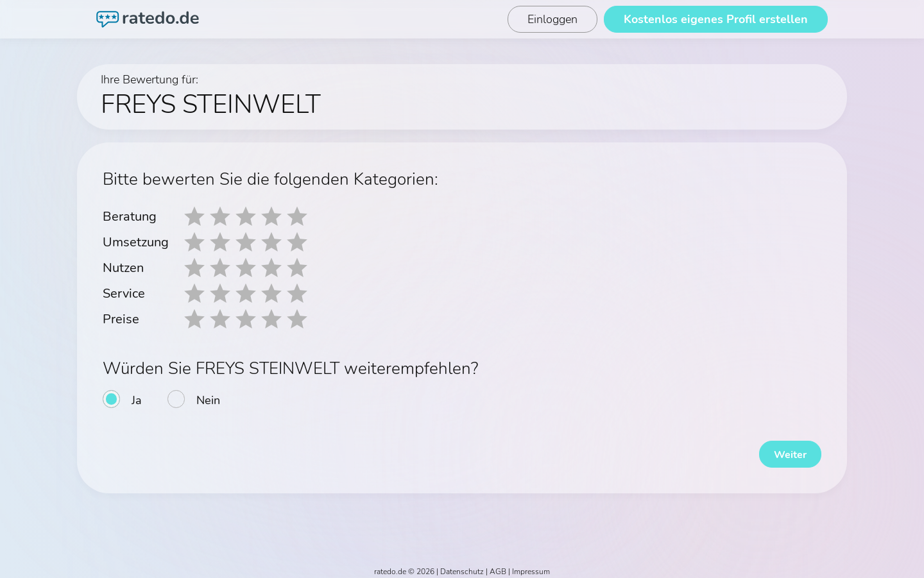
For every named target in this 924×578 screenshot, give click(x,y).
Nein (208, 400)
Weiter (783, 449)
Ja (137, 400)
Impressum (531, 566)
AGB (498, 566)
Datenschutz (462, 566)
